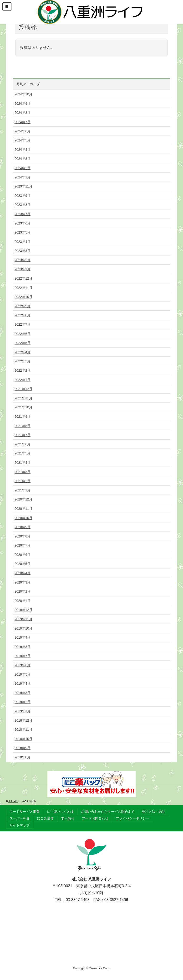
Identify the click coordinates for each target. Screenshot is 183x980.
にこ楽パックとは (60, 812)
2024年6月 (23, 131)
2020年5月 (23, 564)
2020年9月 (23, 527)
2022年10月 (23, 297)
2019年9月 (23, 637)
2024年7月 (23, 122)
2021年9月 (23, 417)
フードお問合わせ (95, 818)
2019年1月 (23, 711)
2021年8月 (23, 426)
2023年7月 (23, 214)
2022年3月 (23, 361)
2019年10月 (23, 628)
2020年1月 (23, 601)
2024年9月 (23, 104)
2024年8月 (23, 113)
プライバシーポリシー (132, 818)
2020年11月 (23, 509)
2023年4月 (23, 242)
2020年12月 (23, 499)
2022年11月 (23, 288)
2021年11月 (23, 398)
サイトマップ (20, 825)
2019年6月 (23, 665)
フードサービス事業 (25, 812)
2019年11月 (23, 619)
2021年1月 (23, 490)
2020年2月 (23, 591)
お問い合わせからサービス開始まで (108, 812)
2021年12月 (23, 389)
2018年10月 (23, 739)
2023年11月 (23, 186)
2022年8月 (23, 315)
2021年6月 (23, 444)
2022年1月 (23, 380)
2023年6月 (23, 223)
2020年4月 (23, 573)
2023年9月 (23, 196)
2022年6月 (23, 334)
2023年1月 (23, 269)
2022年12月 (23, 278)
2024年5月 (23, 140)
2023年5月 (23, 232)
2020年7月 (23, 545)
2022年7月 (23, 324)
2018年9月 (23, 748)
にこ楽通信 (45, 818)
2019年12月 (23, 610)
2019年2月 (23, 702)
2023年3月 (23, 251)
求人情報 (68, 818)
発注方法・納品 (153, 812)
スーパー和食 (20, 818)
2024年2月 (23, 168)
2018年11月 (23, 730)
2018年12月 (23, 720)
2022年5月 (23, 343)
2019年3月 (23, 693)
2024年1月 (23, 177)
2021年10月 (23, 407)
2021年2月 (23, 481)
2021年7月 (23, 435)
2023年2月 (23, 260)
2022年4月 (23, 352)
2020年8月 (23, 536)
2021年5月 (23, 453)
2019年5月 (23, 674)
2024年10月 (23, 94)
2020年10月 (23, 518)
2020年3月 (23, 582)
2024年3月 (23, 159)
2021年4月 (23, 463)
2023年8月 (23, 205)
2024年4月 (23, 150)
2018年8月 (23, 757)
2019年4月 (23, 683)
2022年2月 (23, 370)
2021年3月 (23, 472)
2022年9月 (23, 306)
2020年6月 (23, 555)
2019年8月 (23, 647)
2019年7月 (23, 656)
